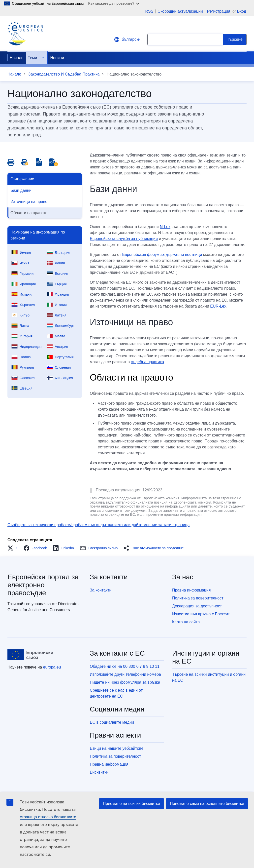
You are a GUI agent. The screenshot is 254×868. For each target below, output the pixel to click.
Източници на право (29, 202)
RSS (149, 11)
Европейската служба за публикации (124, 239)
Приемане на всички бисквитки (131, 804)
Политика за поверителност (198, 598)
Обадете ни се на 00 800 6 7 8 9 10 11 (125, 666)
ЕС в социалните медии (112, 722)
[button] (14, 548)
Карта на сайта (186, 622)
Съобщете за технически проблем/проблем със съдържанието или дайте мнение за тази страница (98, 525)
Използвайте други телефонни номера (125, 674)
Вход (242, 11)
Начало (17, 58)
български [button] (127, 39)
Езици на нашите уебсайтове (117, 748)
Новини (57, 58)
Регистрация (219, 11)
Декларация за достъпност (197, 606)
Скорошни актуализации (180, 11)
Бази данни (21, 190)
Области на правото (29, 213)
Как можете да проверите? (114, 3)
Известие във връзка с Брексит (201, 614)
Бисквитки (99, 772)
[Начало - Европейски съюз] (30, 655)
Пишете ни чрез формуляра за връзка (125, 682)
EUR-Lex (218, 306)
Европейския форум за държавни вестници (162, 255)
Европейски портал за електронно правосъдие (43, 585)
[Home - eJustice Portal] (25, 34)
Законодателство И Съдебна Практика (64, 74)
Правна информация (191, 590)
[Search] (235, 39)
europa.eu (52, 667)
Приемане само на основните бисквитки (207, 804)
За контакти (101, 590)
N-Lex (165, 227)
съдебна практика (148, 362)
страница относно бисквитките (48, 817)
